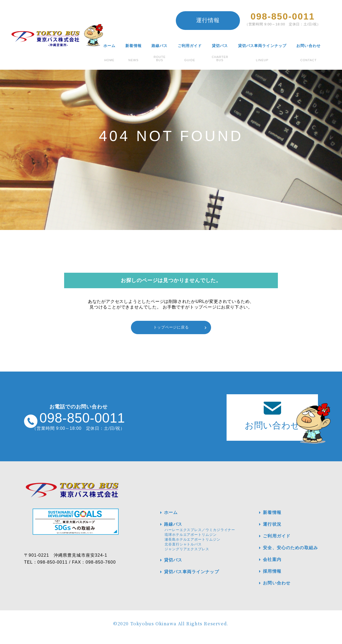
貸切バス (220, 46)
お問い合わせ (308, 46)
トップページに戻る (171, 327)
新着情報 (133, 46)
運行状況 (266, 531)
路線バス (159, 46)
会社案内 (266, 567)
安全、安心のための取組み (286, 555)
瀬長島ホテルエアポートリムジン (193, 546)
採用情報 (266, 578)
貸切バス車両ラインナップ (262, 46)
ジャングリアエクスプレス (187, 556)
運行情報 (208, 20)
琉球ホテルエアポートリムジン (191, 542)
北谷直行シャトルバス (183, 551)
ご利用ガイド (190, 46)
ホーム (109, 46)
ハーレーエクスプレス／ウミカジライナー (200, 537)
